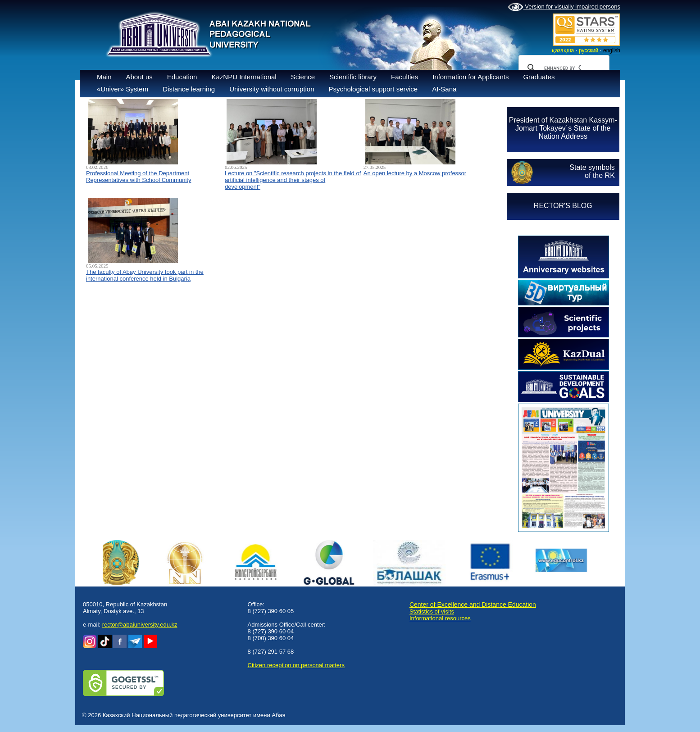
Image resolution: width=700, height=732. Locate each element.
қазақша (563, 50)
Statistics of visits (432, 612)
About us (139, 77)
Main (104, 77)
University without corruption (272, 89)
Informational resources (440, 618)
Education (182, 77)
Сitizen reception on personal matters (296, 665)
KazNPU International (244, 77)
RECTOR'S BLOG (563, 206)
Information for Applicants (470, 77)
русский (589, 50)
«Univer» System (123, 89)
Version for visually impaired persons (564, 7)
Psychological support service (373, 89)
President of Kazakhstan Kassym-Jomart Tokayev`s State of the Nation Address (563, 128)
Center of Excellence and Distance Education (473, 605)
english (612, 50)
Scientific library (353, 77)
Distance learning (189, 89)
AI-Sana (444, 89)
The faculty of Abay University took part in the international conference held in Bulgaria (145, 275)
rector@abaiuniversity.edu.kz (140, 625)
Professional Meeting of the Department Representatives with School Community (139, 177)
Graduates (539, 77)
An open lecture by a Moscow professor (415, 173)
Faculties (405, 77)
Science (303, 77)
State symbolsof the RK (592, 171)
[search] (563, 68)
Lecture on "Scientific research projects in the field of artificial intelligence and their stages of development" (293, 180)
